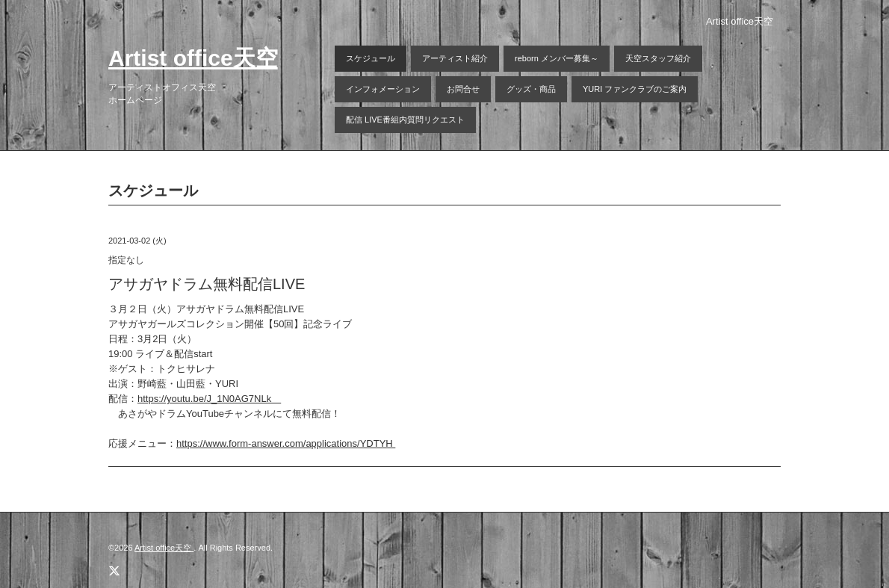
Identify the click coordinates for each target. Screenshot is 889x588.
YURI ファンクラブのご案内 (635, 89)
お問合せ (463, 89)
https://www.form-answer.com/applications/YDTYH (286, 443)
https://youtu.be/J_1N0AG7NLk (209, 399)
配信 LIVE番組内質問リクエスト (405, 120)
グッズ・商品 (531, 89)
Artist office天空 (193, 58)
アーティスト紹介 (455, 58)
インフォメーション (383, 89)
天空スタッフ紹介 (658, 58)
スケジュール (371, 58)
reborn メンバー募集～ (557, 58)
